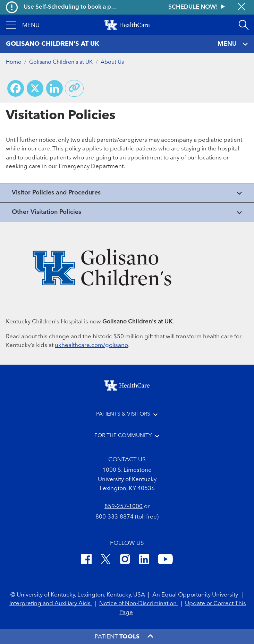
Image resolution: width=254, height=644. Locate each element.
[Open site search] (244, 25)
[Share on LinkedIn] (54, 88)
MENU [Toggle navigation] (233, 44)
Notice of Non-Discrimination (139, 604)
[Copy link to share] (74, 88)
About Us (112, 62)
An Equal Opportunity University (196, 595)
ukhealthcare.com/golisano (91, 345)
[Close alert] (242, 7)
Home (14, 62)
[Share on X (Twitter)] (35, 88)
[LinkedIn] (144, 560)
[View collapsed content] (127, 193)
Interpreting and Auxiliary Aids (51, 604)
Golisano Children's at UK (61, 62)
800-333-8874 (115, 517)
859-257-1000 (124, 507)
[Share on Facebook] (16, 88)
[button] (23, 25)
